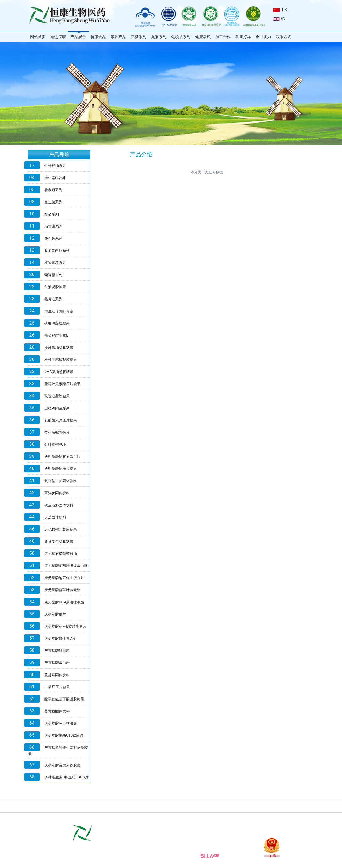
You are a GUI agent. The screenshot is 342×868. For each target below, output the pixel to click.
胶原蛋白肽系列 (57, 250)
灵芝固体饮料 (55, 517)
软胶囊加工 (211, 818)
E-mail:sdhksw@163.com (178, 849)
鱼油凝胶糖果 (55, 287)
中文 (281, 10)
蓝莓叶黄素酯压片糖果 (62, 384)
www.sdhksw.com (143, 849)
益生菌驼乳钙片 (57, 432)
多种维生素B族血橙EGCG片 (66, 777)
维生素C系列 (55, 178)
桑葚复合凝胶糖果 (59, 541)
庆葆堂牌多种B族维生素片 (65, 626)
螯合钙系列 (53, 238)
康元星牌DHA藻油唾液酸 (64, 602)
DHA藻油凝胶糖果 (59, 372)
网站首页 (38, 37)
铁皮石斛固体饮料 (59, 505)
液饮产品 (118, 37)
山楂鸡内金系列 (57, 408)
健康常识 (203, 37)
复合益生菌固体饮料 (61, 481)
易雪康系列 (53, 226)
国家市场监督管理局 (89, 818)
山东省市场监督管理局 (126, 818)
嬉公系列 (52, 214)
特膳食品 (98, 37)
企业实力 (263, 37)
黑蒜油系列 (53, 299)
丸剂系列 (159, 37)
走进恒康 (58, 37)
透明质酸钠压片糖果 (61, 469)
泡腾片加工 (190, 818)
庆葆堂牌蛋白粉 (57, 663)
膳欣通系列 (53, 190)
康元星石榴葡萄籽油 (61, 554)
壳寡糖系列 (53, 275)
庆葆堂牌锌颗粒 (57, 651)
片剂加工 (154, 818)
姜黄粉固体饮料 (57, 711)
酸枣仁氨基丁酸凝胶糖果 (64, 699)
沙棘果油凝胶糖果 (59, 347)
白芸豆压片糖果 (57, 687)
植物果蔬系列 (55, 263)
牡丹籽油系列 (55, 166)
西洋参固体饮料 (57, 493)
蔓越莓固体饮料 (57, 675)
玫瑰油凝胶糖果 (57, 396)
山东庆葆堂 (260, 818)
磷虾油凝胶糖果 (57, 323)
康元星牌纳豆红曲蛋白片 (64, 578)
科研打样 (243, 37)
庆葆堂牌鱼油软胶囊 (61, 723)
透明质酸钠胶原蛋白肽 (62, 457)
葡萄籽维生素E (56, 335)
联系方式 (283, 37)
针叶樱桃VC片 (56, 444)
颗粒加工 (171, 818)
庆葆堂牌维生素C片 (60, 638)
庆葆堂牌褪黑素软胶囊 (62, 765)
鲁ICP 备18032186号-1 (149, 863)
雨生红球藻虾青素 (59, 311)
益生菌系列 (53, 202)
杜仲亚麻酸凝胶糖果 (61, 360)
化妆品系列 (181, 37)
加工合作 (223, 37)
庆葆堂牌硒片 (55, 614)
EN (279, 19)
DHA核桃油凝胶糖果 (61, 529)
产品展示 (78, 37)
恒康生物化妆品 (235, 818)
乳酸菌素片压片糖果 (61, 420)
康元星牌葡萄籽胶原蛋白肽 (66, 566)
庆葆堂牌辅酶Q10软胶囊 (64, 735)
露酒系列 (139, 37)
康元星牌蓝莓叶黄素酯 (62, 590)
